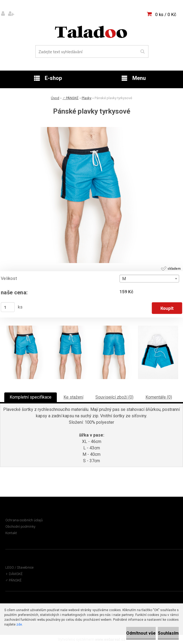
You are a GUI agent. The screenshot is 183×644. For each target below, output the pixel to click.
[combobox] (149, 279)
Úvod (55, 98)
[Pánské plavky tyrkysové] (92, 129)
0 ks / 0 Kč (166, 14)
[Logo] (91, 32)
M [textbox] (124, 279)
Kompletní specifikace (31, 397)
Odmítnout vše (141, 633)
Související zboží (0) (114, 397)
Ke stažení (73, 397)
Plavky (87, 98)
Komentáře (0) (159, 397)
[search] (142, 52)
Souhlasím (168, 633)
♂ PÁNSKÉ (70, 98)
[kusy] (8, 307)
